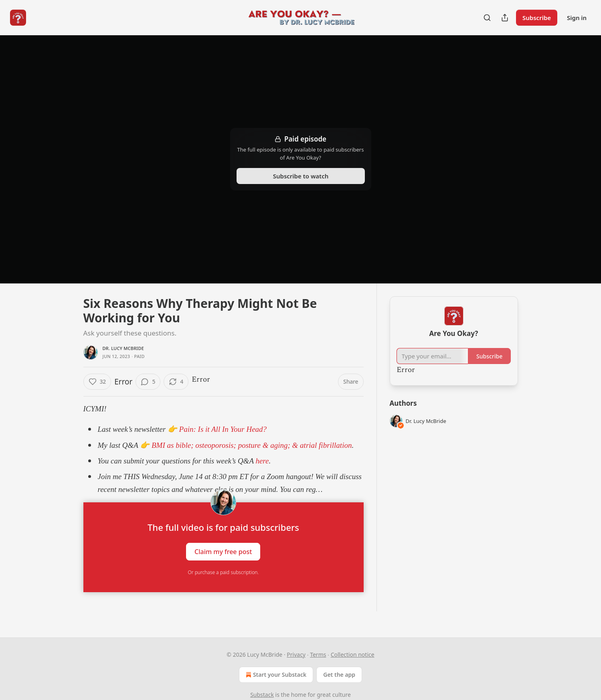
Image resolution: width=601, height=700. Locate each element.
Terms (318, 654)
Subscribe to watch (300, 176)
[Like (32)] (97, 382)
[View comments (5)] (148, 382)
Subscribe (537, 18)
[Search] (487, 18)
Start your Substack (275, 675)
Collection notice (353, 654)
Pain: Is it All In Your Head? (223, 429)
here (261, 461)
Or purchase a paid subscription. (224, 572)
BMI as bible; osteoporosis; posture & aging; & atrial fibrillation (252, 445)
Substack (262, 695)
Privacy (296, 654)
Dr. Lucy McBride (123, 348)
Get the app (339, 675)
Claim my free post (223, 552)
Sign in (577, 18)
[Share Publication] (505, 18)
